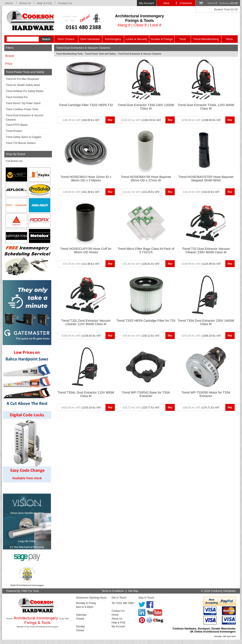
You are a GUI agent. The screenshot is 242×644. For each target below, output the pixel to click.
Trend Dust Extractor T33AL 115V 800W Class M (206, 107)
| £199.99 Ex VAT (201, 120)
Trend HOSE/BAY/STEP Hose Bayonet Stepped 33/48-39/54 (206, 179)
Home (9, 3)
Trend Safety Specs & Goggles (24, 137)
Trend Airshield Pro (17, 97)
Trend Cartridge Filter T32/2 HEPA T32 (86, 105)
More (229, 39)
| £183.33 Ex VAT (141, 120)
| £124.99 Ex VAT (201, 264)
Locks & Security (136, 39)
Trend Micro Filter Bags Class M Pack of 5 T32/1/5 (146, 250)
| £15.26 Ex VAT (141, 192)
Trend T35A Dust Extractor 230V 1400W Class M (206, 322)
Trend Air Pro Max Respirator (23, 79)
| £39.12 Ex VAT (141, 336)
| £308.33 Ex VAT (201, 336)
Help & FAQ (44, 3)
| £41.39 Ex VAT (81, 192)
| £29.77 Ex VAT (141, 408)
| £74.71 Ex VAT (201, 408)
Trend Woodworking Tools (69, 54)
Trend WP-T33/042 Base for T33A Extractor (146, 394)
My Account (147, 3)
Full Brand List (14, 161)
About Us (25, 3)
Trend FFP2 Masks (17, 125)
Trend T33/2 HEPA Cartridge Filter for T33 (146, 321)
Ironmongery (113, 39)
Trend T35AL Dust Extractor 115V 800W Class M (86, 394)
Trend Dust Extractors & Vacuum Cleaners (25, 118)
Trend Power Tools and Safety (100, 54)
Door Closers (66, 39)
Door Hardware (90, 39)
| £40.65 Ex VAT (81, 120)
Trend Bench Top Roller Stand (23, 103)
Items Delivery (223, 3)
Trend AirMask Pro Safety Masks (25, 91)
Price (9, 64)
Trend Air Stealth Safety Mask (23, 85)
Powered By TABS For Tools (23, 591)
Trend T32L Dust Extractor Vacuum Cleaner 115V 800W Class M (86, 322)
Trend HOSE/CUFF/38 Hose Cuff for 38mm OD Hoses (86, 250)
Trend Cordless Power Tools (22, 109)
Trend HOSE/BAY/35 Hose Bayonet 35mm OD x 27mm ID (146, 179)
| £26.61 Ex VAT (141, 264)
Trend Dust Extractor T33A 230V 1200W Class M (146, 107)
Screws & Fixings (162, 39)
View (166, 3)
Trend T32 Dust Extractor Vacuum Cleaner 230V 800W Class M (206, 250)
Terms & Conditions (113, 591)
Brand (10, 56)
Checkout (186, 3)
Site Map (133, 591)
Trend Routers (14, 131)
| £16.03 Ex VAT (201, 192)
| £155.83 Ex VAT (81, 336)
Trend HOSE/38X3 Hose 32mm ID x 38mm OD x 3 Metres (86, 179)
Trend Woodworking (206, 39)
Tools (182, 39)
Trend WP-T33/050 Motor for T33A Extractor (206, 394)
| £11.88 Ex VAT (81, 264)
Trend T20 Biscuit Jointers (21, 143)
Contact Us (65, 3)
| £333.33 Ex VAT (81, 408)
